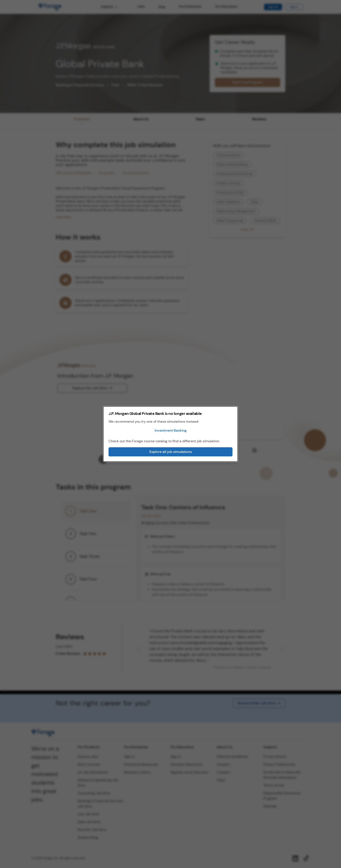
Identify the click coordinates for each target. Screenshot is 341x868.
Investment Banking (171, 430)
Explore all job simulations (171, 452)
